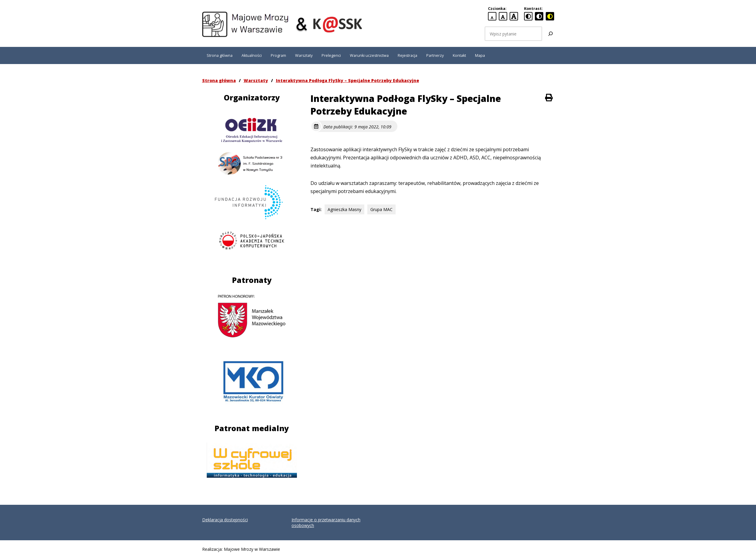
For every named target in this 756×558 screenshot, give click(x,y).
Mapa (480, 55)
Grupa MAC (381, 209)
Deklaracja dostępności (225, 520)
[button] (10, 9)
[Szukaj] (551, 34)
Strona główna (220, 55)
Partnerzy (435, 55)
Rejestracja (407, 55)
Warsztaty (304, 55)
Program (278, 55)
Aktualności (252, 55)
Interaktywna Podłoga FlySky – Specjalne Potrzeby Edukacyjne (347, 80)
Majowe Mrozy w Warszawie (252, 549)
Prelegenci (331, 55)
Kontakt (459, 55)
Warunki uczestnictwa (369, 55)
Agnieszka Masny (344, 209)
